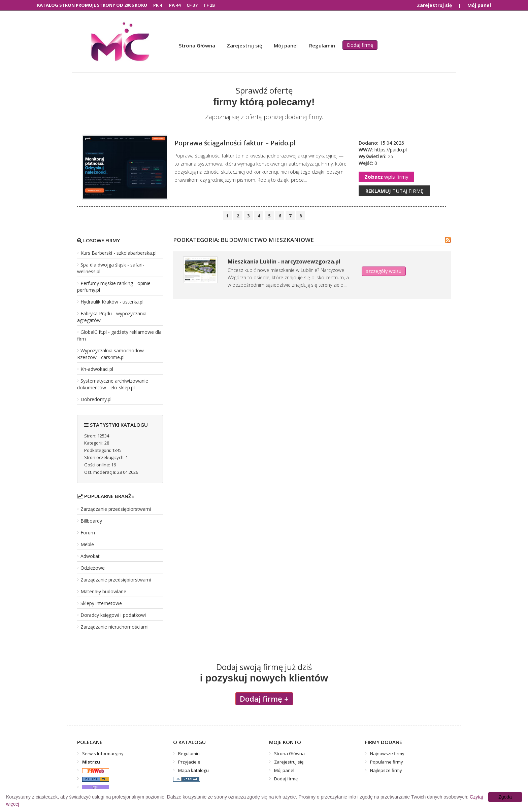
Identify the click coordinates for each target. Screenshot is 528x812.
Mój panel (479, 5)
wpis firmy (386, 177)
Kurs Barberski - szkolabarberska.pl (119, 253)
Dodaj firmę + (264, 699)
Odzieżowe (93, 568)
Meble (87, 544)
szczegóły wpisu (384, 271)
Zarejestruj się (434, 5)
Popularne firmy (387, 762)
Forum (88, 533)
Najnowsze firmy (387, 753)
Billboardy (91, 521)
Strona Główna (197, 45)
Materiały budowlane (103, 591)
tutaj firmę (394, 191)
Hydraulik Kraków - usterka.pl (112, 302)
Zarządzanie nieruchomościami (114, 627)
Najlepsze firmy (386, 770)
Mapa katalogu (193, 770)
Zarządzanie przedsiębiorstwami (116, 509)
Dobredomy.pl (96, 399)
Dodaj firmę (360, 45)
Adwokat (90, 556)
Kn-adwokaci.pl (97, 369)
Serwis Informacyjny (103, 753)
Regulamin (322, 45)
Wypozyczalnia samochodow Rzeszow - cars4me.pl (110, 354)
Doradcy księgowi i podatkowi (113, 615)
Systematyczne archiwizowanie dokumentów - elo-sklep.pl (113, 384)
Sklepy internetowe (101, 603)
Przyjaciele (189, 762)
